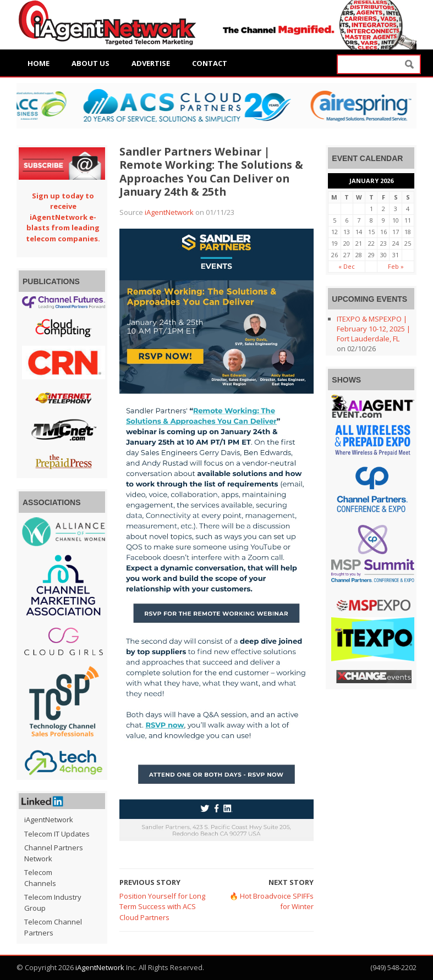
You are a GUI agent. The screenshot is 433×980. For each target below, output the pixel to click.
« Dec (347, 266)
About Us (91, 63)
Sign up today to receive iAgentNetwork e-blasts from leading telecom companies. (63, 217)
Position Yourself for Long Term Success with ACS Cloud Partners (162, 907)
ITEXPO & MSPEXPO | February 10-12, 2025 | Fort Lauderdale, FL (374, 329)
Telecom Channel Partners (53, 927)
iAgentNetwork (169, 212)
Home (39, 63)
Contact (210, 63)
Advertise (151, 63)
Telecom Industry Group (53, 903)
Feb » (396, 266)
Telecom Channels (40, 878)
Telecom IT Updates (57, 834)
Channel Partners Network (54, 853)
